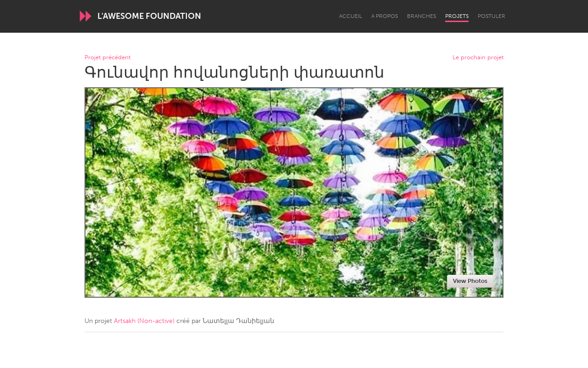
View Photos (470, 281)
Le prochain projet (478, 58)
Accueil (351, 16)
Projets (457, 16)
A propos (384, 16)
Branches (421, 16)
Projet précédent (107, 58)
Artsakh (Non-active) (144, 321)
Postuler (492, 16)
